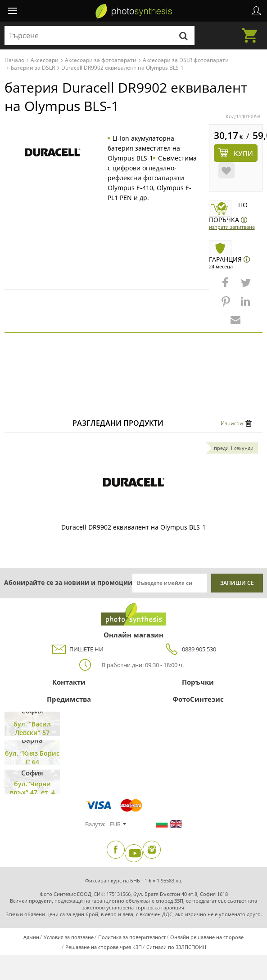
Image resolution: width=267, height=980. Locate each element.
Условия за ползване (69, 937)
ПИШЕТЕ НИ (77, 649)
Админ (31, 937)
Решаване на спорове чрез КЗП (104, 947)
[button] (226, 287)
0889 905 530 (190, 649)
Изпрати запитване (232, 227)
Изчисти (232, 423)
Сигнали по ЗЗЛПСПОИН (176, 947)
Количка (252, 30)
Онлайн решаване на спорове (207, 937)
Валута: (95, 824)
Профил (256, 11)
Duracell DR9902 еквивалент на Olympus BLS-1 (133, 527)
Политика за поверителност (132, 937)
